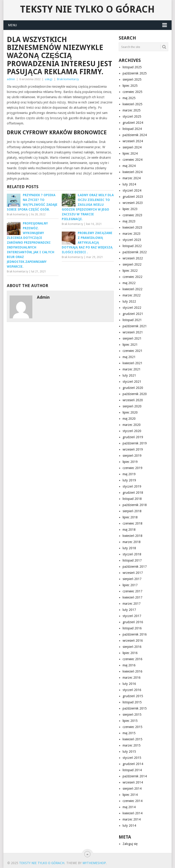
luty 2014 (129, 826)
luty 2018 (129, 548)
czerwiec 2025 (133, 92)
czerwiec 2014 (133, 801)
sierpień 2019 (132, 456)
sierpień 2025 (132, 79)
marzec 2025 (132, 110)
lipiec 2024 (130, 153)
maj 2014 (129, 807)
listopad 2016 (132, 628)
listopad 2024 (132, 129)
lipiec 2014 (130, 795)
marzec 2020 (132, 425)
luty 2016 (129, 684)
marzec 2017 (132, 604)
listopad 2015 (132, 702)
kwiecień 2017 (133, 597)
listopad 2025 (132, 67)
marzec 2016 (132, 678)
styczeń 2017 (132, 616)
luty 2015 (129, 752)
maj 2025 (129, 98)
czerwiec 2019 (133, 468)
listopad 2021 (132, 320)
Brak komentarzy (68, 79)
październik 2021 (135, 326)
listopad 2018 (132, 499)
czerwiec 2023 (133, 215)
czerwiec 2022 (133, 277)
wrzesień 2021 (133, 332)
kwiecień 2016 (133, 671)
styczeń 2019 (132, 486)
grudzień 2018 (133, 493)
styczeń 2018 (132, 554)
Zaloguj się (130, 844)
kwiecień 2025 (133, 104)
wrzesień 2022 (133, 258)
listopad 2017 (132, 560)
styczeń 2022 (132, 308)
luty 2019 (129, 480)
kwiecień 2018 (133, 536)
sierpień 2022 (132, 264)
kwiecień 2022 (133, 289)
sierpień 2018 (132, 511)
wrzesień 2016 (133, 641)
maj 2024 (129, 166)
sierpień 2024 (132, 147)
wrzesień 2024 (133, 141)
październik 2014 (135, 776)
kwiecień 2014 (133, 813)
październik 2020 (135, 394)
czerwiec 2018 (133, 523)
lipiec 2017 (130, 585)
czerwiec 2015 (133, 727)
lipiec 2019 (130, 462)
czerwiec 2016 (133, 659)
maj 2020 (129, 419)
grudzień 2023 (133, 197)
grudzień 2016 (133, 622)
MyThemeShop (94, 863)
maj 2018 (129, 530)
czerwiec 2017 (133, 591)
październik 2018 (135, 505)
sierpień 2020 (132, 406)
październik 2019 (135, 443)
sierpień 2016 (132, 647)
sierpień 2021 (132, 338)
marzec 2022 (132, 295)
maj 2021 (129, 357)
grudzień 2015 (133, 696)
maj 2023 (129, 221)
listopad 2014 (132, 770)
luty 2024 (129, 184)
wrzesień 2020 (133, 400)
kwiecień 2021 (133, 363)
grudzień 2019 (133, 437)
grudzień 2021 (133, 314)
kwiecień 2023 (133, 227)
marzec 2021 (132, 369)
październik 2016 (135, 634)
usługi (49, 79)
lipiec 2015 (130, 721)
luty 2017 (129, 610)
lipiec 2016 (130, 653)
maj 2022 (129, 283)
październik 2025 (135, 73)
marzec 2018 (132, 542)
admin (11, 79)
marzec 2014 (132, 819)
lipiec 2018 (130, 517)
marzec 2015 (132, 745)
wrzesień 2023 (133, 203)
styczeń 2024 (132, 190)
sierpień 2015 (132, 715)
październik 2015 (135, 708)
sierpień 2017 (132, 579)
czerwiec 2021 (133, 351)
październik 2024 (135, 135)
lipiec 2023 (130, 209)
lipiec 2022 (130, 271)
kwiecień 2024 (133, 172)
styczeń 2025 (132, 116)
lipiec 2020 (130, 412)
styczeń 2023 (132, 240)
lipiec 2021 (130, 345)
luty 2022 (129, 301)
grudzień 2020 (133, 388)
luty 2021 (129, 375)
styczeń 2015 (132, 758)
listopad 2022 (132, 246)
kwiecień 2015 (133, 739)
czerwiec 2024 (133, 160)
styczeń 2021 (132, 382)
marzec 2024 (132, 178)
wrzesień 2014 (133, 782)
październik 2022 (135, 252)
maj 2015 (129, 733)
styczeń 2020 (132, 431)
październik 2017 (135, 567)
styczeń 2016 (132, 690)
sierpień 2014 (132, 789)
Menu (12, 25)
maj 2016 (129, 665)
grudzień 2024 (133, 123)
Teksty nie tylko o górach (87, 9)
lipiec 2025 (130, 86)
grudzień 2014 (133, 764)
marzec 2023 (132, 234)
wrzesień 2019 (133, 449)
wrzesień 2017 (133, 573)
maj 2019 (129, 474)
